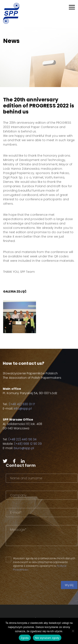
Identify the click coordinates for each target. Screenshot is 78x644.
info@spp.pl (20, 409)
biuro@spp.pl (21, 448)
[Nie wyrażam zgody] (73, 631)
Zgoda (25, 638)
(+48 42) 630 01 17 (19, 404)
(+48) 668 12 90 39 (25, 444)
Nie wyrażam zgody (47, 638)
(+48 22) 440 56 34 (20, 439)
